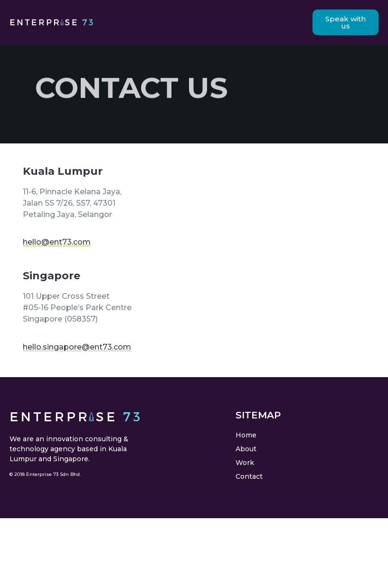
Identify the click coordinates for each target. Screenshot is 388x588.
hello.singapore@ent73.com (77, 347)
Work (245, 463)
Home (246, 435)
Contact (249, 476)
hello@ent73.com (57, 242)
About (246, 449)
